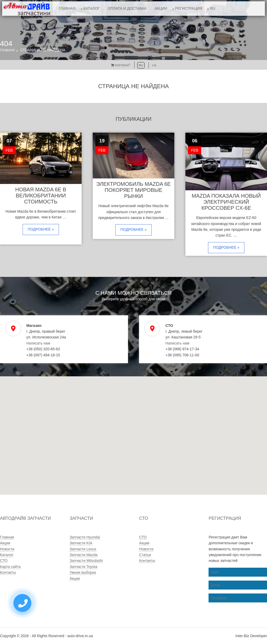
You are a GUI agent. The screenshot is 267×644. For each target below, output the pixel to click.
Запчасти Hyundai (85, 537)
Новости (7, 549)
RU (212, 8)
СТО (4, 561)
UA (154, 65)
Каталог (92, 8)
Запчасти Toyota (83, 567)
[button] (118, 455)
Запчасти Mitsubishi (86, 561)
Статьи (145, 555)
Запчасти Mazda (83, 555)
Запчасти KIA (81, 543)
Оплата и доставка (127, 8)
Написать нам (38, 343)
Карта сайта (10, 567)
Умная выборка (83, 572)
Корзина (121, 65)
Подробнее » (41, 229)
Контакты (8, 572)
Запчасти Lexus (83, 549)
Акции (161, 8)
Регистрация (189, 8)
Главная (67, 8)
